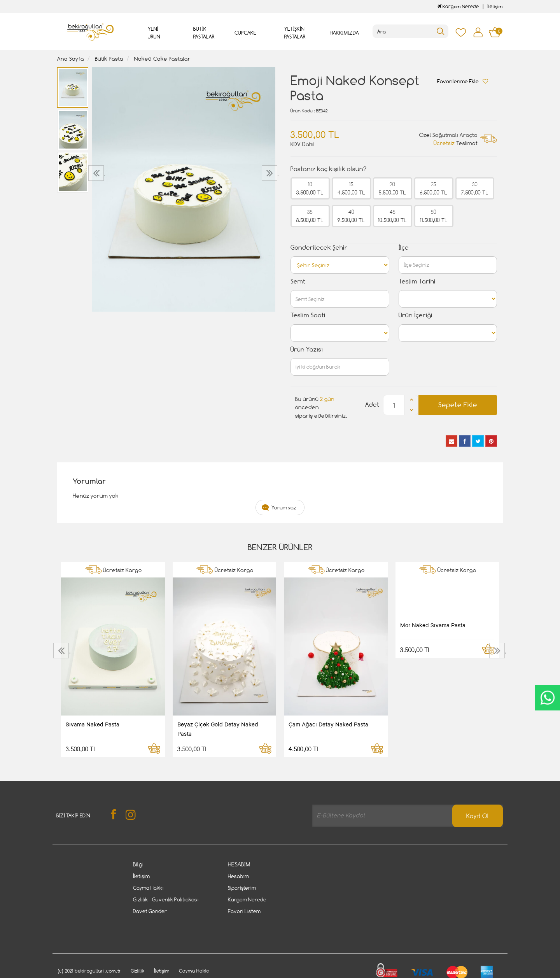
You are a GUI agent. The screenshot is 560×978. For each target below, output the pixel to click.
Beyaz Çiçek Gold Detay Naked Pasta (218, 729)
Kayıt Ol (478, 816)
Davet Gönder (150, 911)
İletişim (495, 6)
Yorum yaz (284, 507)
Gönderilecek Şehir (319, 248)
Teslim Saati (308, 315)
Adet (372, 405)
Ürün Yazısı (307, 349)
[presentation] (97, 173)
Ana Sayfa (71, 59)
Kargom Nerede (458, 6)
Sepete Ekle (458, 405)
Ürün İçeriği (416, 315)
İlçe (404, 248)
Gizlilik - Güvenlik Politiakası (166, 899)
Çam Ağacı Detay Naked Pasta (328, 724)
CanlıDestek (547, 698)
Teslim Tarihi (417, 281)
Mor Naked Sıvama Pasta (433, 625)
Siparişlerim (242, 888)
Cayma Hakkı (148, 888)
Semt (298, 281)
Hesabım (238, 876)
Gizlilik (138, 948)
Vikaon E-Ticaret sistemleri (105, 973)
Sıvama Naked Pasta (93, 724)
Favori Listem (244, 911)
